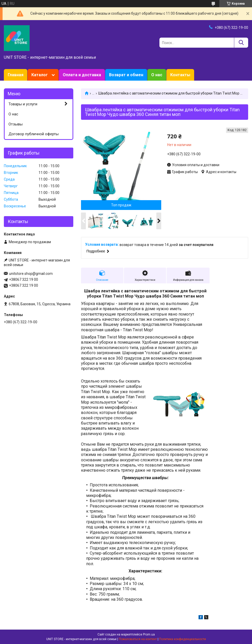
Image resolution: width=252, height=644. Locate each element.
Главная (16, 75)
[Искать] (241, 43)
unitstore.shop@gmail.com (31, 274)
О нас (157, 75)
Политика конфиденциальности (183, 639)
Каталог (40, 75)
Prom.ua (149, 634)
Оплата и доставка (82, 75)
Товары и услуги (23, 104)
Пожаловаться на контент (138, 639)
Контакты (180, 75)
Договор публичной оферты (34, 134)
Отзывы (16, 124)
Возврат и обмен (126, 75)
